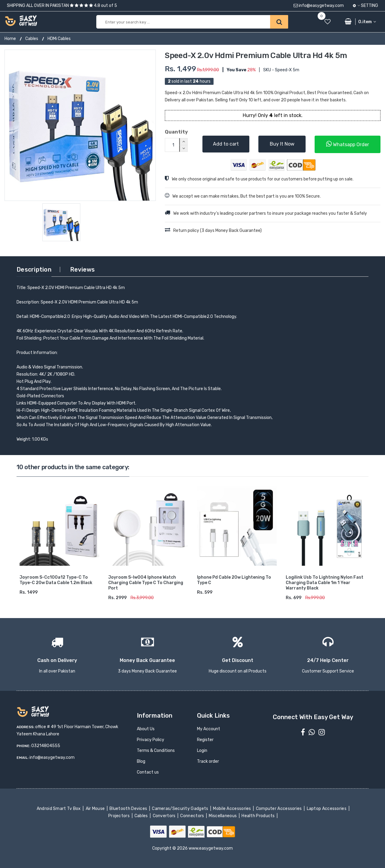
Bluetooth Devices (129, 809)
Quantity (176, 132)
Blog (141, 761)
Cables (32, 39)
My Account (209, 729)
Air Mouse (96, 809)
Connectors (193, 816)
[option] (80, 125)
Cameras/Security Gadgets (181, 809)
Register (205, 740)
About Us (146, 729)
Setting (365, 6)
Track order (208, 761)
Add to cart (226, 144)
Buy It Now (282, 144)
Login (202, 751)
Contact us (148, 772)
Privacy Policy (151, 740)
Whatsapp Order (348, 144)
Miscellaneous (223, 816)
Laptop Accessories (327, 809)
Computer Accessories (279, 809)
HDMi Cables (59, 39)
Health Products (259, 816)
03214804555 (46, 746)
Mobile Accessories (233, 809)
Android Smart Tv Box (59, 809)
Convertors (165, 816)
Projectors (120, 816)
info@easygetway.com (319, 6)
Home (10, 39)
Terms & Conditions (156, 751)
